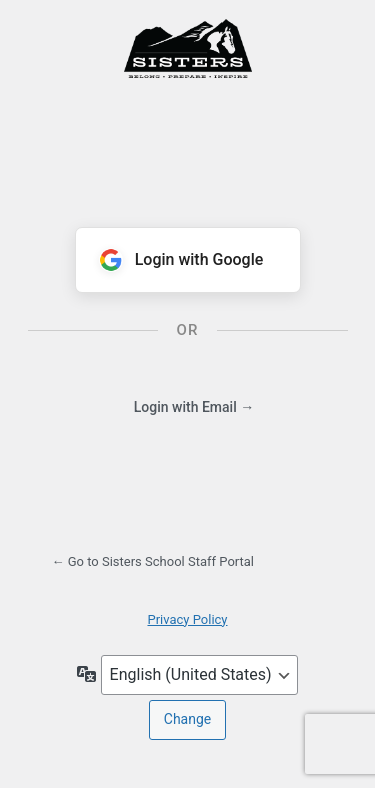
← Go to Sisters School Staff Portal (153, 561)
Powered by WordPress (188, 83)
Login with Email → (194, 407)
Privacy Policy (187, 619)
